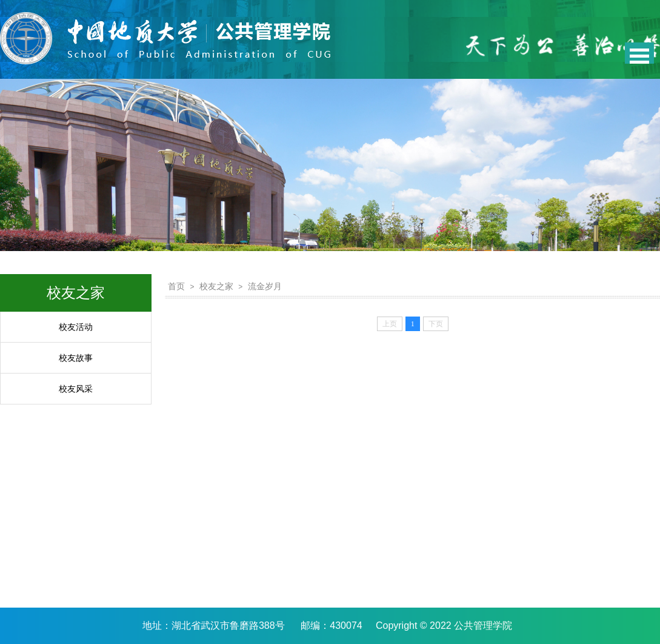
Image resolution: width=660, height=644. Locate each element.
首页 (176, 286)
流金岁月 (265, 286)
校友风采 (76, 389)
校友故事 (76, 358)
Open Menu (639, 53)
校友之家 (216, 286)
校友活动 (76, 327)
